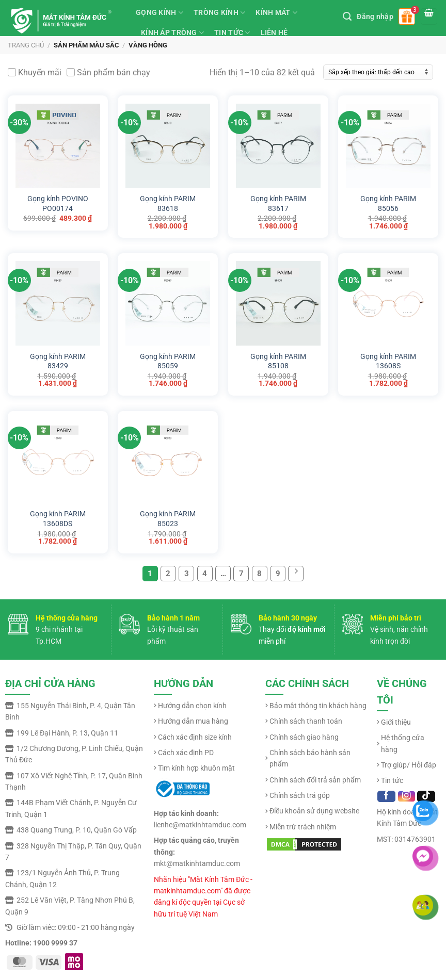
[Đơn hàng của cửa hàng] (378, 72)
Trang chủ (26, 45)
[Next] (296, 574)
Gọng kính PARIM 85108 (278, 359)
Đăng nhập (375, 17)
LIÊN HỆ (274, 32)
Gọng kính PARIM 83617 (278, 201)
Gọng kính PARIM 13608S (388, 359)
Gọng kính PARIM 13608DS (58, 516)
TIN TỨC (232, 33)
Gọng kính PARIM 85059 (168, 359)
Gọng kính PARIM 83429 (58, 359)
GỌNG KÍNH (160, 13)
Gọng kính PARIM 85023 (168, 516)
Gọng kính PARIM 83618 (168, 201)
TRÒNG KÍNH (219, 13)
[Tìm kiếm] (347, 17)
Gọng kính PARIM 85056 (388, 201)
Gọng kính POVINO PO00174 (58, 201)
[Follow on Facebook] (386, 796)
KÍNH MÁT (276, 13)
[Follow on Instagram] (407, 796)
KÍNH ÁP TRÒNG (172, 33)
